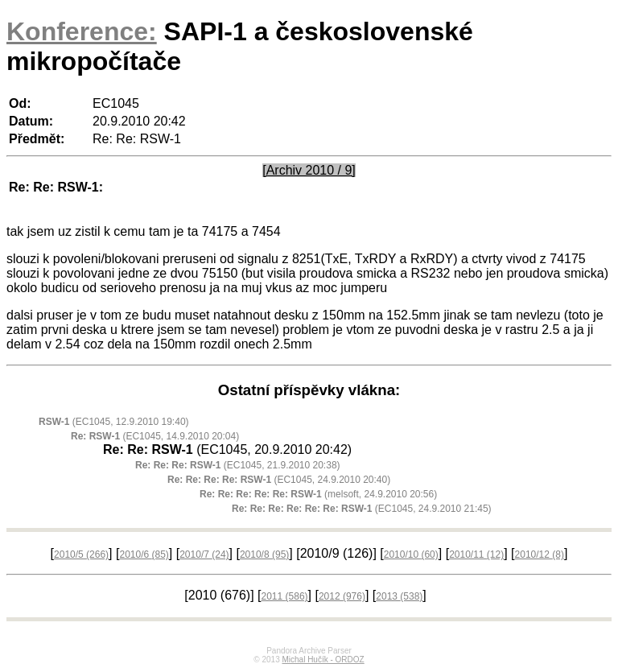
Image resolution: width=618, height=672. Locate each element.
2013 (399, 596)
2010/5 (81, 555)
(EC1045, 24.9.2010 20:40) (279, 480)
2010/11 (476, 555)
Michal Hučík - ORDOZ (323, 660)
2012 (342, 596)
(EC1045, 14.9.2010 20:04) (155, 436)
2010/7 (204, 555)
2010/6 (144, 555)
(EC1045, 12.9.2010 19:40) (114, 422)
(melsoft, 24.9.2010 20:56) (318, 494)
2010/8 (264, 555)
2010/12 (540, 555)
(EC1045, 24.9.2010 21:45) (362, 509)
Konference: (82, 31)
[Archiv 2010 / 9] (309, 170)
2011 (285, 596)
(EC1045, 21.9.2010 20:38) (238, 465)
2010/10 (411, 555)
